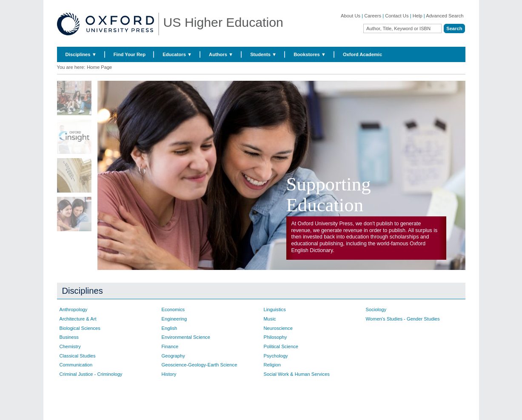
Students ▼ (263, 54)
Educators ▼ (177, 54)
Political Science (281, 346)
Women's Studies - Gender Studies (403, 319)
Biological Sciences (80, 328)
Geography (173, 356)
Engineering (174, 319)
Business (69, 337)
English (170, 328)
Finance (170, 346)
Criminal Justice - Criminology (91, 374)
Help (418, 16)
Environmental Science (186, 337)
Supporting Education (329, 194)
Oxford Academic (362, 54)
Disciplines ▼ (81, 54)
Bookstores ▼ (310, 54)
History (169, 374)
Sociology (376, 309)
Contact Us (397, 16)
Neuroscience (278, 328)
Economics (173, 309)
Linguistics (275, 309)
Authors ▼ (221, 54)
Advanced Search (445, 16)
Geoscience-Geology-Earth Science (200, 365)
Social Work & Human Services (297, 374)
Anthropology (74, 309)
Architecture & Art (78, 319)
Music (270, 319)
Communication (76, 365)
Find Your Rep (130, 54)
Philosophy (275, 337)
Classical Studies (78, 356)
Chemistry (70, 346)
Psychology (276, 356)
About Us (351, 16)
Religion (272, 365)
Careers (373, 16)
